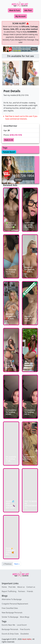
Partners (22, 591)
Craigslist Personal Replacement (15, 604)
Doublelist (25, 634)
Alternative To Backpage (12, 599)
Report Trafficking (9, 591)
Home (4, 587)
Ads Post (28, 10)
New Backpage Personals (12, 613)
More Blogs (25, 617)
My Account (20, 16)
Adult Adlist (27, 639)
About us (21, 587)
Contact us (31, 587)
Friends (30, 591)
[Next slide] (36, 73)
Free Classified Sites (10, 608)
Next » (17, 564)
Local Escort (22, 625)
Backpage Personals (10, 629)
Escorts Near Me (8, 625)
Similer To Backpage (10, 617)
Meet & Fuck (15, 10)
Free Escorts (25, 629)
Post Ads (12, 587)
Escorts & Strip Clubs (10, 634)
